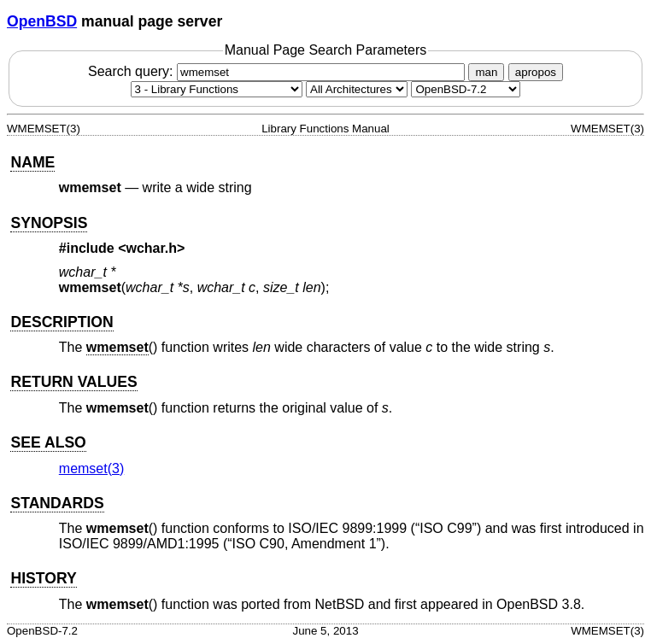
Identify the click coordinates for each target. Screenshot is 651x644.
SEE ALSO (48, 442)
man (486, 72)
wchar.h (152, 248)
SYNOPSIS (49, 223)
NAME (32, 162)
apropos (536, 72)
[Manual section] (217, 89)
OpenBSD (42, 21)
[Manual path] (466, 89)
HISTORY (43, 578)
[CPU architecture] (357, 89)
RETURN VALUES (73, 382)
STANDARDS (57, 503)
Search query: (279, 71)
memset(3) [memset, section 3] (91, 468)
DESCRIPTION (62, 322)
